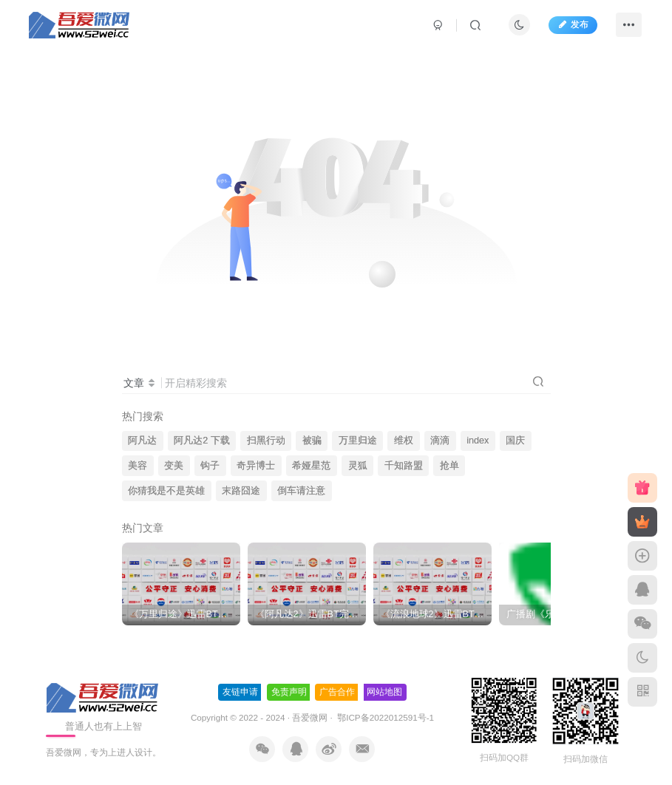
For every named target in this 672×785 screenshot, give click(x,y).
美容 (138, 466)
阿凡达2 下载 (202, 441)
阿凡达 (142, 441)
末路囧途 (241, 491)
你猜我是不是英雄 (166, 491)
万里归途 (358, 441)
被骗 (312, 441)
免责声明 (289, 692)
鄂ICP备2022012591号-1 (384, 717)
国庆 (515, 441)
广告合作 (337, 692)
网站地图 (384, 692)
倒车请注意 (301, 491)
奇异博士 (256, 466)
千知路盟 (404, 466)
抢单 (449, 466)
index (478, 441)
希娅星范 (311, 466)
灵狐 (358, 466)
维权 (404, 441)
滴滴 (440, 441)
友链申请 (240, 692)
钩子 (210, 466)
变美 (174, 466)
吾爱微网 (310, 717)
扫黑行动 (266, 441)
